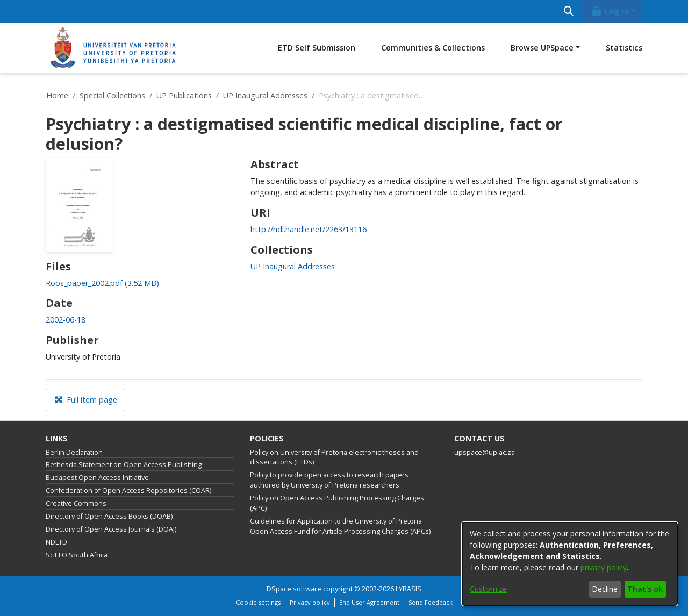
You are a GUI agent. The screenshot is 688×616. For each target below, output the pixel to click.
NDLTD (56, 542)
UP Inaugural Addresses (265, 95)
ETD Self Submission (317, 48)
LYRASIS (408, 589)
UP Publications (184, 95)
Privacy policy (310, 602)
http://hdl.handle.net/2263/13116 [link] (309, 229)
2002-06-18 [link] (66, 320)
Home (57, 95)
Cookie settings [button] (258, 602)
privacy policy (604, 567)
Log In (610, 11)
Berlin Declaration (74, 452)
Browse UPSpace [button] (542, 48)
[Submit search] (568, 12)
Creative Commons (76, 503)
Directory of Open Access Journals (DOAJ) (111, 529)
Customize (488, 589)
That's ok (645, 589)
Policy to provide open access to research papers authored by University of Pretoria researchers (329, 480)
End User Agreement (369, 602)
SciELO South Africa (77, 555)
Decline (605, 589)
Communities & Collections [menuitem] (433, 48)
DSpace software (294, 589)
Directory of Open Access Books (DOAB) (109, 516)
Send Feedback (431, 602)
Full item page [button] (86, 400)
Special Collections (112, 95)
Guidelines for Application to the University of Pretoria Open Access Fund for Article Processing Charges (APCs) (340, 526)
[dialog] (570, 564)
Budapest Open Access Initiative (97, 478)
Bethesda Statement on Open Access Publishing (124, 465)
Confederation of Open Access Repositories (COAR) (128, 490)
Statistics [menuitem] (624, 48)
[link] (102, 283)
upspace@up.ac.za (485, 452)
